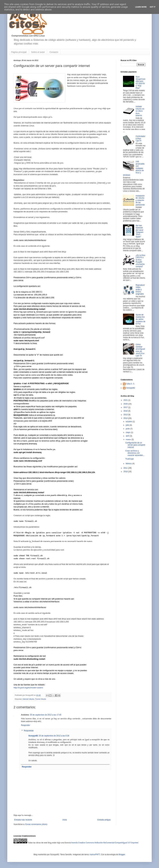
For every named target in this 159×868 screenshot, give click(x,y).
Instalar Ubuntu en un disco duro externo (140, 111)
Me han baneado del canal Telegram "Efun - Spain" (140, 231)
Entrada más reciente (23, 819)
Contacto (54, 52)
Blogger (122, 854)
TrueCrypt (129, 459)
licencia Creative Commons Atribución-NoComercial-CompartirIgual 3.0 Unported (105, 842)
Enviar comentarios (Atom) (36, 824)
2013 (126, 415)
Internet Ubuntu (28, 699)
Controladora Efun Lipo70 (141, 139)
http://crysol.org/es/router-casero (28, 687)
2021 (126, 400)
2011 (126, 468)
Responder (26, 725)
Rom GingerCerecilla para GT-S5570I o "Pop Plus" (141, 82)
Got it (153, 7)
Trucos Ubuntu (41, 699)
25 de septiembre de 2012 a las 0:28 (54, 735)
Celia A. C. (131, 384)
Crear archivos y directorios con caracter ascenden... (135, 453)
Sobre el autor (38, 52)
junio (128, 429)
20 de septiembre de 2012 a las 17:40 (46, 715)
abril (128, 436)
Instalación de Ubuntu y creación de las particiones (140, 200)
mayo (128, 432)
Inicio (65, 819)
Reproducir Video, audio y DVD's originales (140, 290)
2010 (126, 472)
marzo (129, 440)
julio (128, 425)
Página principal (19, 52)
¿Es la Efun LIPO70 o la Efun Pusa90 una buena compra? (141, 261)
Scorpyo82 (33, 735)
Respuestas (29, 730)
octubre (129, 422)
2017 (126, 407)
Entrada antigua (104, 819)
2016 (126, 411)
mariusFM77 (95, 854)
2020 (126, 404)
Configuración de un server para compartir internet (135, 445)
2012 (126, 418)
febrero (129, 464)
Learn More (141, 7)
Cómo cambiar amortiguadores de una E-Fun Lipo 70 (140, 350)
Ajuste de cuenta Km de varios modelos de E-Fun (141, 319)
